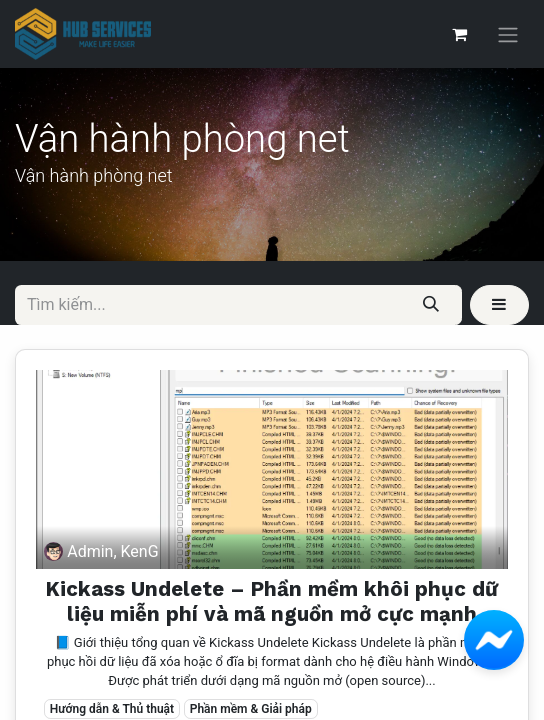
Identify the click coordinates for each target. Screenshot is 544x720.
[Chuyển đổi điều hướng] (508, 34)
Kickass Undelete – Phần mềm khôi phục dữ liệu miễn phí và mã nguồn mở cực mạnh (272, 601)
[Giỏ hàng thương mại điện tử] (459, 34)
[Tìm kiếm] (431, 305)
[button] (499, 305)
